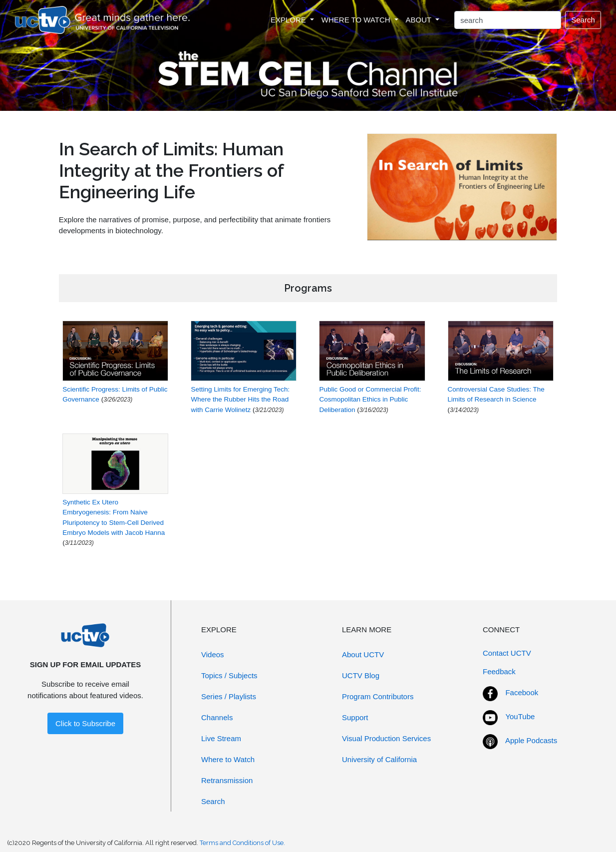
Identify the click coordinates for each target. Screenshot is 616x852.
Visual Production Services (386, 738)
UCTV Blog (361, 675)
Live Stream (221, 738)
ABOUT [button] (420, 20)
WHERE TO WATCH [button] (357, 20)
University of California (379, 759)
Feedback (499, 671)
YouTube (520, 716)
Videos (213, 654)
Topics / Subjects (229, 675)
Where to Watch (228, 759)
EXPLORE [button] (289, 20)
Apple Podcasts (531, 740)
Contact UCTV (507, 653)
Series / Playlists (229, 696)
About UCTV (363, 654)
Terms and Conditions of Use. (242, 843)
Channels (217, 717)
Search (583, 20)
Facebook (522, 692)
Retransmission (227, 780)
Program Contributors (378, 696)
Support (355, 717)
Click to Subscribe (85, 723)
